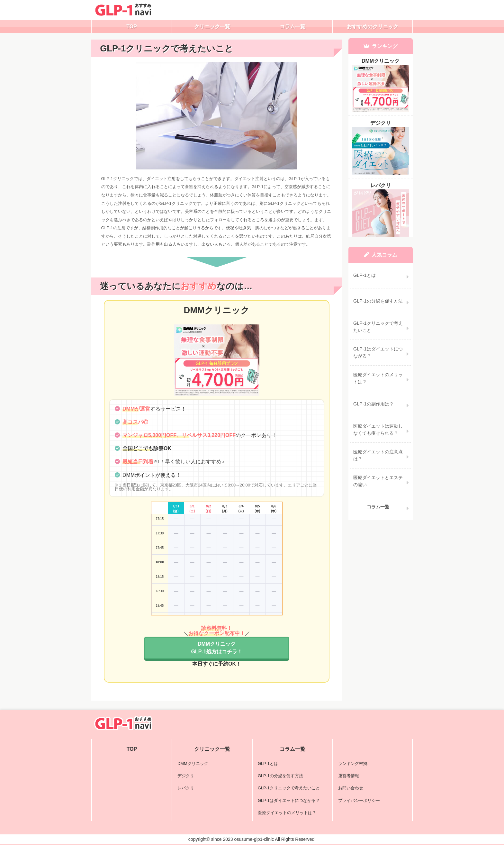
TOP (132, 27)
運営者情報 (349, 776)
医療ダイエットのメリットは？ (287, 813)
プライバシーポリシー (359, 800)
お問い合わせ (351, 788)
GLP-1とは (268, 763)
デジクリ (186, 776)
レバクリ (186, 788)
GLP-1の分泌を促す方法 (280, 776)
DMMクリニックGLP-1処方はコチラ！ (216, 648)
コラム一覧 (292, 27)
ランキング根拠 (353, 763)
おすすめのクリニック (373, 27)
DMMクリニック (193, 763)
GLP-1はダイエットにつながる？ (289, 800)
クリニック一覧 (212, 27)
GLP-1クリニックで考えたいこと (289, 788)
